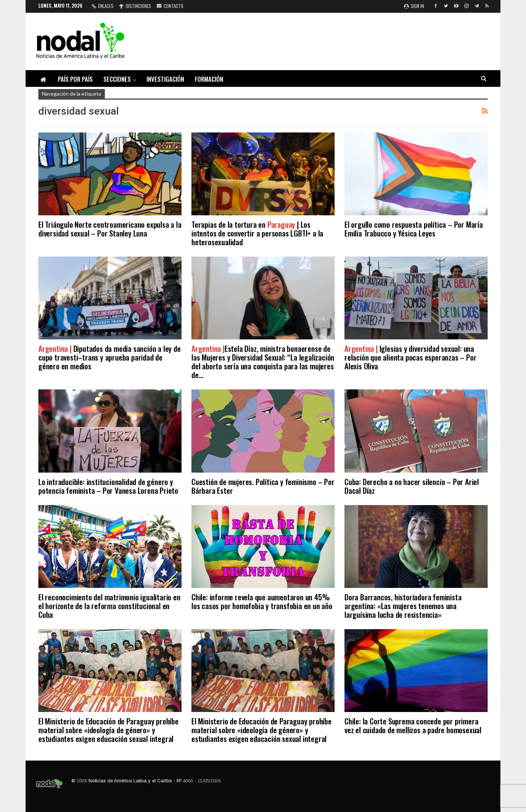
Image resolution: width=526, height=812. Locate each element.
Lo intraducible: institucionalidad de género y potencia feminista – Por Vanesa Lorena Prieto (108, 486)
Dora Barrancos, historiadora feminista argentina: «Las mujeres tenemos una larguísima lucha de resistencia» (403, 606)
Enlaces (103, 6)
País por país (75, 79)
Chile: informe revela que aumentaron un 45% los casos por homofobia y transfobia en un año (262, 601)
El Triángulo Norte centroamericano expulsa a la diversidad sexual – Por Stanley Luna (110, 229)
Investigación (165, 79)
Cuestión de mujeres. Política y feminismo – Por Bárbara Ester (263, 486)
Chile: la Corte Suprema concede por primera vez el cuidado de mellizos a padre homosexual (413, 725)
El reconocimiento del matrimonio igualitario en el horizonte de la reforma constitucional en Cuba (109, 606)
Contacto (170, 6)
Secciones (117, 79)
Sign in (414, 6)
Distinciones (135, 6)
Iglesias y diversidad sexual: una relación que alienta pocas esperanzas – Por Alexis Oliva (410, 357)
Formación (209, 79)
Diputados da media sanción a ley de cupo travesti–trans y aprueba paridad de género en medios (110, 357)
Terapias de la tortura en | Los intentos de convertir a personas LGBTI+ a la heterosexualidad (257, 233)
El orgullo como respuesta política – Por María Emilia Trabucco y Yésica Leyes (414, 229)
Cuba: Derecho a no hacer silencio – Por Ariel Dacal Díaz (412, 486)
